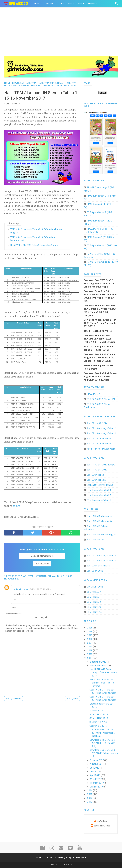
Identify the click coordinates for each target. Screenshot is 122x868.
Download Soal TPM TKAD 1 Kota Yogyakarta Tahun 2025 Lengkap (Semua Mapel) (99, 284)
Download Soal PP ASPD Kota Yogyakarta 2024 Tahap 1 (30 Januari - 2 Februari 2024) (99, 358)
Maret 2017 (96, 779)
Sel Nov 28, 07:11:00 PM (41, 590)
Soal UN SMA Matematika (99, 516)
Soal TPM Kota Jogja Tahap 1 (101, 433)
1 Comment (15, 104)
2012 (90, 802)
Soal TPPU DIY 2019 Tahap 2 (101, 465)
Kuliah (91, 3)
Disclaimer (82, 858)
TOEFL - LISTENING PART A (98, 331)
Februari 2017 (97, 783)
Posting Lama (72, 699)
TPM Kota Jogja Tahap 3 (99, 490)
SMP (70, 3)
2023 (90, 635)
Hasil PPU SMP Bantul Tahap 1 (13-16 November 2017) (103, 673)
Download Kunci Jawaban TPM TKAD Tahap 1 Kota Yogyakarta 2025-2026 (100, 323)
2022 (90, 639)
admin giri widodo (102, 826)
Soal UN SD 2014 (98, 722)
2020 (90, 647)
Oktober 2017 (97, 760)
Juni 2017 (95, 772)
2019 (90, 650)
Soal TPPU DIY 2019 (97, 470)
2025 (90, 628)
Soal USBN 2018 (95, 571)
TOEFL (37, 3)
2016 (90, 790)
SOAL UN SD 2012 (99, 714)
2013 (90, 798)
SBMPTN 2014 (94, 612)
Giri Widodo (102, 821)
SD (61, 3)
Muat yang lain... (42, 618)
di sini (17, 506)
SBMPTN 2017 (94, 597)
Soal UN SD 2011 (98, 711)
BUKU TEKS (49, 3)
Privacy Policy (65, 858)
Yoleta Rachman (21, 590)
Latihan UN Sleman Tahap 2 (100, 485)
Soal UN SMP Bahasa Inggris (101, 535)
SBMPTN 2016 (94, 602)
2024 (90, 632)
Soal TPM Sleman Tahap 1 (100, 444)
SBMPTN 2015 (94, 607)
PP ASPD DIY (93, 394)
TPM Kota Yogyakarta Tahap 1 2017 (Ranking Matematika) (32, 239)
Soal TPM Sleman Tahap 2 (100, 439)
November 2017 (98, 666)
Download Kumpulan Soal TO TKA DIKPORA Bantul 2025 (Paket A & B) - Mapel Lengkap (100, 339)
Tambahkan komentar (14, 614)
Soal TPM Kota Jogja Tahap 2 (101, 428)
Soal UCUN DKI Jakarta (98, 566)
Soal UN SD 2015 (98, 726)
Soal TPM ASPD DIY (97, 423)
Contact (49, 858)
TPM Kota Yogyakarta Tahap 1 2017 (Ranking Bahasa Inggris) (36, 231)
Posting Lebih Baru (13, 699)
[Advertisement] (61, 34)
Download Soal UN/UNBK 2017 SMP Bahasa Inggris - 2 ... (104, 753)
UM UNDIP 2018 (95, 587)
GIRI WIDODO (67, 865)
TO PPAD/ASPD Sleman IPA (101, 399)
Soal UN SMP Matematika (99, 521)
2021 (90, 643)
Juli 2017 (95, 768)
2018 (90, 654)
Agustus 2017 (97, 764)
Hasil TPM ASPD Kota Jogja (101, 449)
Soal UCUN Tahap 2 (96, 480)
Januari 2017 (97, 787)
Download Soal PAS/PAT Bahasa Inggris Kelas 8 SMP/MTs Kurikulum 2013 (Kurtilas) (101, 377)
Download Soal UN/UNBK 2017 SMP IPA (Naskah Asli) (102, 743)
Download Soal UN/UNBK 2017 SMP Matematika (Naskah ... (102, 733)
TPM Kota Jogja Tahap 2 (99, 495)
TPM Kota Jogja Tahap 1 (99, 500)
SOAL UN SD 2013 (99, 718)
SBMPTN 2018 (94, 592)
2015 (90, 794)
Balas (16, 600)
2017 (90, 658)
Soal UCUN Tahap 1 (96, 475)
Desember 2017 (98, 662)
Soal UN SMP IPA (95, 540)
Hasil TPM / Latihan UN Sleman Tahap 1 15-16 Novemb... (102, 683)
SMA (80, 3)
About (38, 858)
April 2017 (95, 775)
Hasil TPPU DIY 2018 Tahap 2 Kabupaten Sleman (35, 245)
